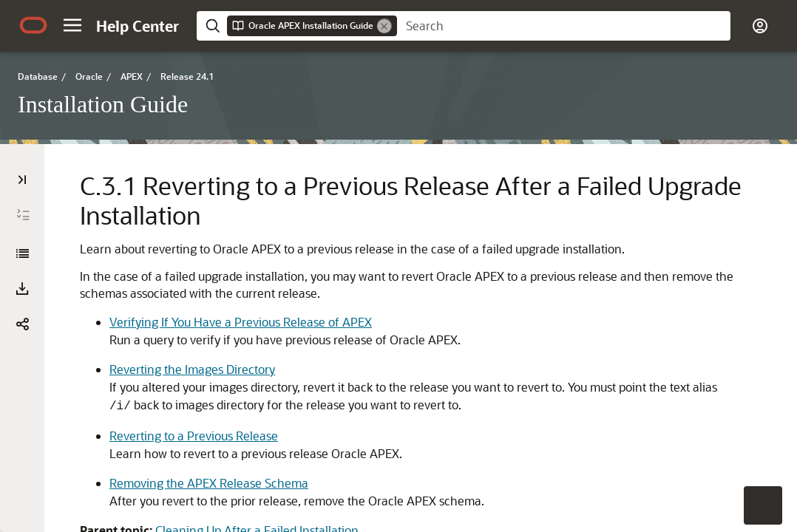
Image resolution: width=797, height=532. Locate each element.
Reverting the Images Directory (192, 369)
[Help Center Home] (138, 26)
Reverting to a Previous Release (194, 436)
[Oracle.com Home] (33, 25)
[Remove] (384, 26)
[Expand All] (23, 215)
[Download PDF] (22, 289)
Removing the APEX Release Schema (209, 483)
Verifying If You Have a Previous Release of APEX (241, 322)
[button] (72, 25)
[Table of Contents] (22, 180)
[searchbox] (564, 26)
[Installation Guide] (22, 253)
